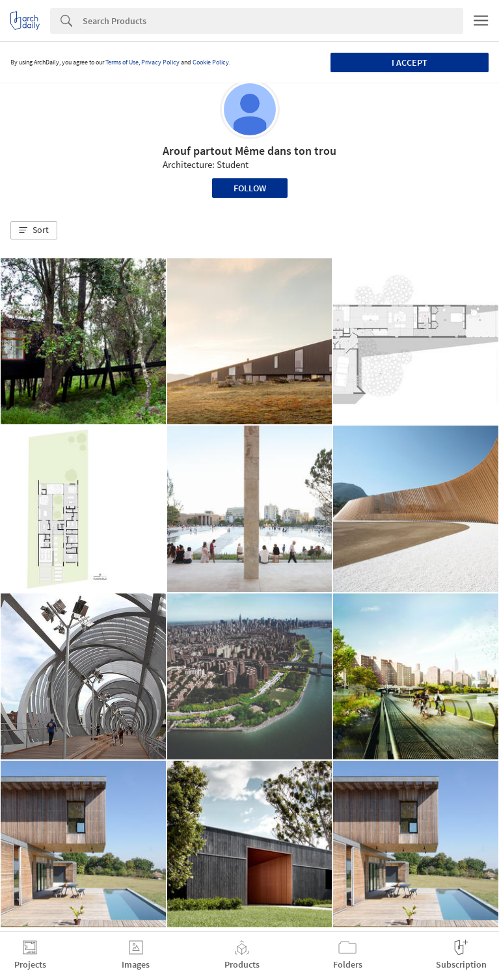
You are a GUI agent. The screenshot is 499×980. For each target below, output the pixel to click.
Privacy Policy (160, 62)
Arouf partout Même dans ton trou (249, 151)
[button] (34, 230)
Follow (250, 188)
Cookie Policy (211, 62)
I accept (410, 62)
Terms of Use (122, 62)
